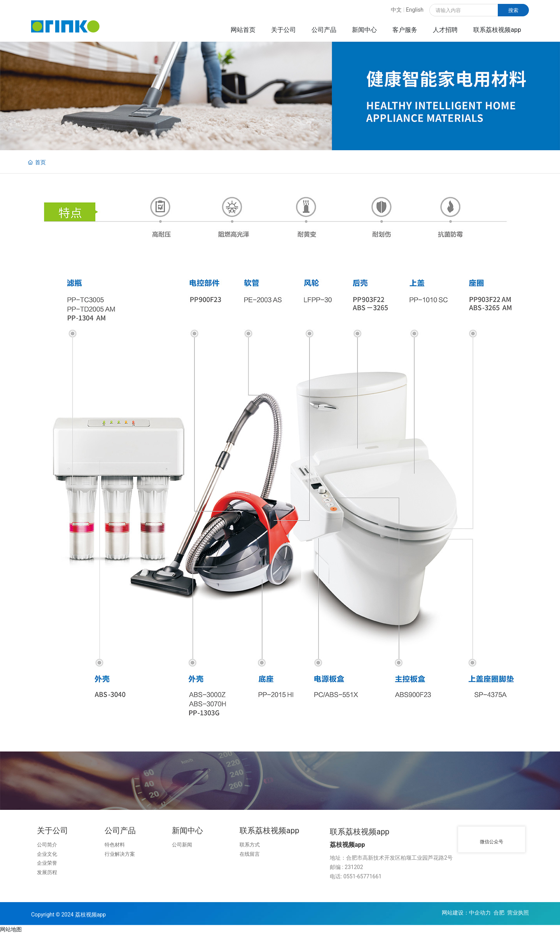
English (415, 10)
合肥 (499, 913)
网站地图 (11, 929)
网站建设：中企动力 (466, 913)
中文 (396, 10)
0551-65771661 (362, 876)
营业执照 (518, 913)
